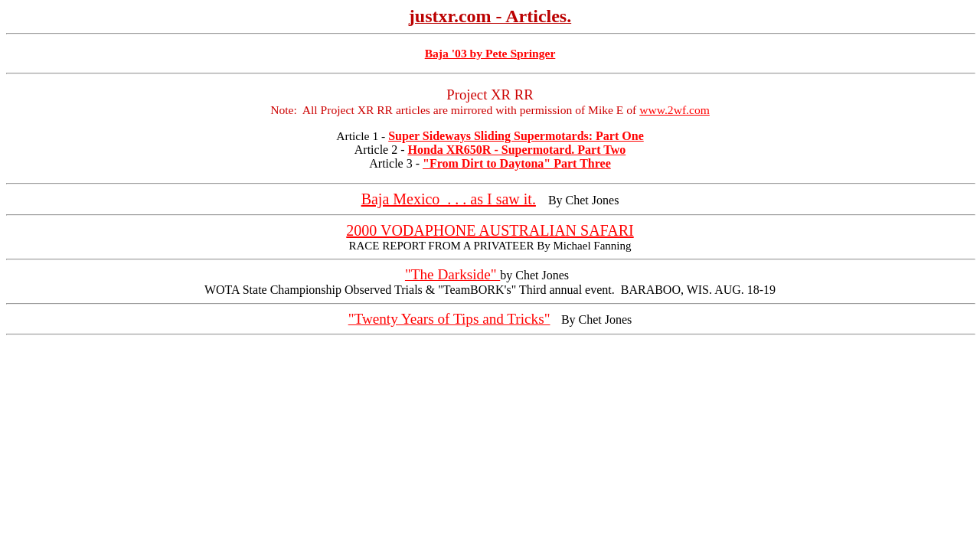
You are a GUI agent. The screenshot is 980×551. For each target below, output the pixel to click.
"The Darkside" (452, 274)
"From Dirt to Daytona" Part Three (517, 163)
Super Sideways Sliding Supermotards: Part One (516, 136)
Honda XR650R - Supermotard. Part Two (517, 150)
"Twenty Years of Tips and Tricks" (449, 319)
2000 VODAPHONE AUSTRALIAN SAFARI (490, 230)
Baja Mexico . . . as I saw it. (449, 199)
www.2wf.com (675, 110)
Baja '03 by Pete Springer (490, 53)
